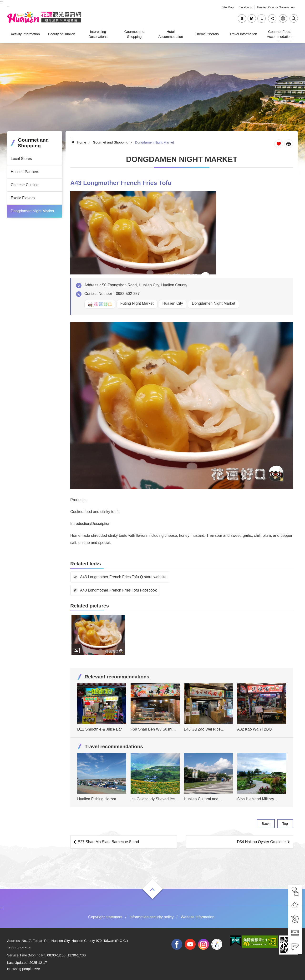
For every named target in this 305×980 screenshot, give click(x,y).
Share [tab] (272, 18)
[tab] (295, 892)
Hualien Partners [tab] (25, 172)
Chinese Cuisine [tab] (25, 185)
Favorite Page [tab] (279, 144)
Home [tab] (81, 142)
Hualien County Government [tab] (276, 7)
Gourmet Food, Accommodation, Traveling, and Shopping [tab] (280, 35)
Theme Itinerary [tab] (207, 34)
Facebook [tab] (245, 7)
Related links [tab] (86, 564)
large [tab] (262, 18)
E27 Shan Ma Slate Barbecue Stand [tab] (108, 842)
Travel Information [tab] (243, 34)
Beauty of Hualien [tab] (62, 34)
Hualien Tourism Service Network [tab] (44, 17)
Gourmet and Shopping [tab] (134, 34)
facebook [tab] (177, 944)
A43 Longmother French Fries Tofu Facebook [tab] (118, 590)
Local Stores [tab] (21, 159)
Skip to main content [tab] (3, 2)
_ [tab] (8, 4)
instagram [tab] (203, 944)
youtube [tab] (190, 944)
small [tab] (242, 18)
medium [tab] (252, 18)
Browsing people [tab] (20, 969)
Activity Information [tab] (25, 34)
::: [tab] (2, 2)
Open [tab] (152, 890)
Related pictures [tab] (90, 606)
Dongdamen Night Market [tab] (32, 211)
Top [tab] (285, 824)
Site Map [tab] (228, 7)
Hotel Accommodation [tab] (171, 34)
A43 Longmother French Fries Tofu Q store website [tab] (123, 577)
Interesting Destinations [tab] (98, 34)
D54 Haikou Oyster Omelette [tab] (261, 842)
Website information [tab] (198, 917)
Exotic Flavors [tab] (23, 198)
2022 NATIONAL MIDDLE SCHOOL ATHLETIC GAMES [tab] (217, 944)
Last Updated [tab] (17, 963)
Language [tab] (283, 18)
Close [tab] (294, 18)
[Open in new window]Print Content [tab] (289, 144)
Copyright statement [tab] (105, 917)
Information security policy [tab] (152, 917)
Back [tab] (266, 824)
